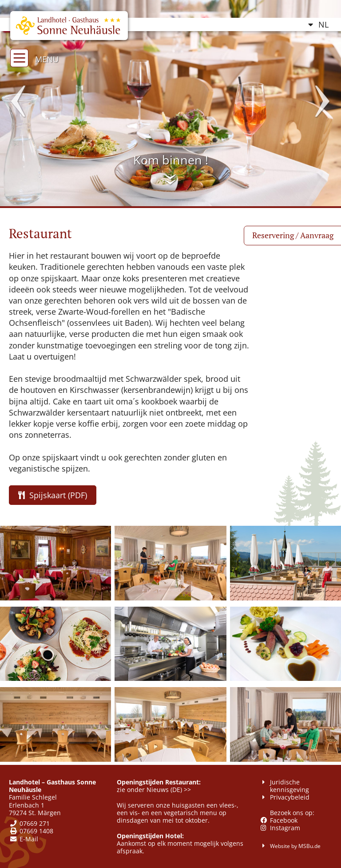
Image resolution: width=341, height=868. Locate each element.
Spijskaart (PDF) (53, 495)
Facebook (284, 820)
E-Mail (29, 839)
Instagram (285, 828)
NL (323, 24)
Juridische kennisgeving (289, 786)
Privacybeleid (290, 797)
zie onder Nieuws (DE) (149, 790)
